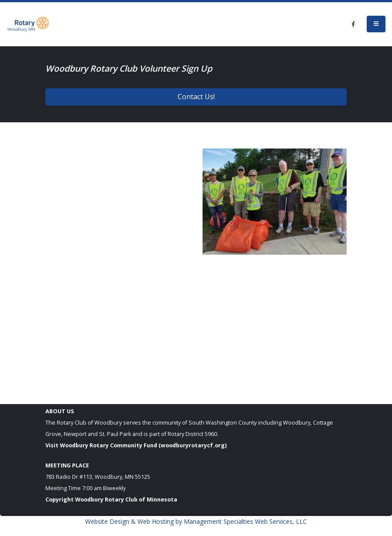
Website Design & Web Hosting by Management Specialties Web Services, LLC (196, 521)
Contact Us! (196, 97)
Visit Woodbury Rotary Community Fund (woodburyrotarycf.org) (136, 445)
